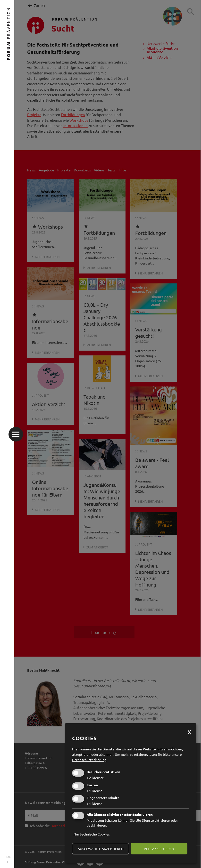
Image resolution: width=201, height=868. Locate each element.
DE (8, 857)
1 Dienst (94, 791)
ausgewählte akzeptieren (101, 849)
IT (8, 862)
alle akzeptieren (159, 849)
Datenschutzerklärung (89, 760)
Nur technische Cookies (92, 834)
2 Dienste (95, 778)
